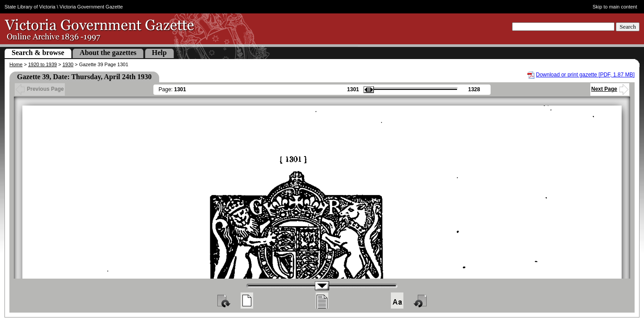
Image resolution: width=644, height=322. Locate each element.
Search (628, 27)
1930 (68, 64)
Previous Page (40, 89)
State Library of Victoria (30, 7)
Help (159, 53)
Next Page (610, 89)
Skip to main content (615, 7)
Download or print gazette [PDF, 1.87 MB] (585, 75)
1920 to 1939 (42, 64)
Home (16, 64)
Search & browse (38, 53)
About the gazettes (108, 53)
